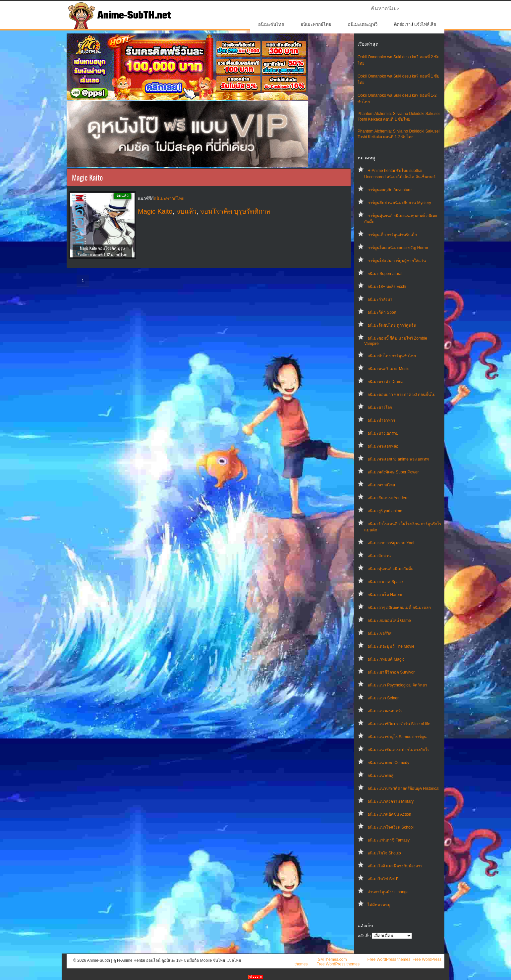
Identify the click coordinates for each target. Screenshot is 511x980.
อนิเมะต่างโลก (380, 408)
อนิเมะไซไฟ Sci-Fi (383, 879)
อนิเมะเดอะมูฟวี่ (363, 24)
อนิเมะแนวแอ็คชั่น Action (389, 814)
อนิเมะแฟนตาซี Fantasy (389, 840)
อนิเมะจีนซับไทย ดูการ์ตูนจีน (392, 325)
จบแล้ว (186, 211)
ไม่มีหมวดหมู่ (379, 905)
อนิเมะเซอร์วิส (379, 633)
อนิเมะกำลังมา (380, 299)
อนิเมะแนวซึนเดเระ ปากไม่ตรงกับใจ (398, 750)
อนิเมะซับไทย (271, 24)
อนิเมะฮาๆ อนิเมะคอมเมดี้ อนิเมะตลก (399, 608)
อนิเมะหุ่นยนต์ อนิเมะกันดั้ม (391, 569)
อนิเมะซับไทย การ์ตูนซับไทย (392, 356)
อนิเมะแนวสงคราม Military (391, 801)
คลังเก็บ (364, 936)
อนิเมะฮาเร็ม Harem (385, 595)
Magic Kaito (155, 211)
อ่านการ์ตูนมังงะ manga (388, 892)
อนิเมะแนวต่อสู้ (380, 776)
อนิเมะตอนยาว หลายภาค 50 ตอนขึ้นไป (401, 395)
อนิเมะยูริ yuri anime (385, 511)
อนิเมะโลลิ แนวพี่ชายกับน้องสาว (395, 866)
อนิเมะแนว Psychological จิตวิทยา (397, 685)
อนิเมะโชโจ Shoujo (384, 853)
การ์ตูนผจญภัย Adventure (390, 190)
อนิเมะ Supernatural (385, 274)
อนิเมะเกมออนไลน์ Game (389, 621)
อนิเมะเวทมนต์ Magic (386, 659)
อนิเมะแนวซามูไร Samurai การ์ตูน (397, 737)
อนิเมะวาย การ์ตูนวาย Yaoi (391, 543)
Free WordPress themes (389, 959)
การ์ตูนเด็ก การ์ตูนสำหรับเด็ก (392, 235)
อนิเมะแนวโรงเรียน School (391, 827)
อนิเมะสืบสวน (379, 556)
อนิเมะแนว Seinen (384, 698)
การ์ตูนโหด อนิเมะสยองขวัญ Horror (398, 248)
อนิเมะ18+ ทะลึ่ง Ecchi (387, 287)
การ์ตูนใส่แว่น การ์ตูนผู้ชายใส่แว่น (397, 261)
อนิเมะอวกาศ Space (385, 582)
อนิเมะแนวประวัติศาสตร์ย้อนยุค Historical (403, 789)
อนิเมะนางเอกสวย (383, 433)
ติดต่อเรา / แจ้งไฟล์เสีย (415, 24)
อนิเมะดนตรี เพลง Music (388, 369)
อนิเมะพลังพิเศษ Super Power (393, 472)
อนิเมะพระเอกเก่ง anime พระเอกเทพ (398, 459)
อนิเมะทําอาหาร (381, 420)
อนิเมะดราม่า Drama (385, 382)
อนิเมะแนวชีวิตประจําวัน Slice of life (399, 724)
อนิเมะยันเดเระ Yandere (388, 498)
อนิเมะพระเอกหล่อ (383, 446)
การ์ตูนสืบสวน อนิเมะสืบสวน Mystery (399, 203)
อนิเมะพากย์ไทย (316, 24)
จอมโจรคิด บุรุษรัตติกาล (235, 211)
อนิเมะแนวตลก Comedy (388, 763)
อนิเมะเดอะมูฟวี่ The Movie (391, 646)
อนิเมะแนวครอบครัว (385, 711)
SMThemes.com (332, 959)
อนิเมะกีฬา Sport (382, 312)
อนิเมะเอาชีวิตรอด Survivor (391, 672)
